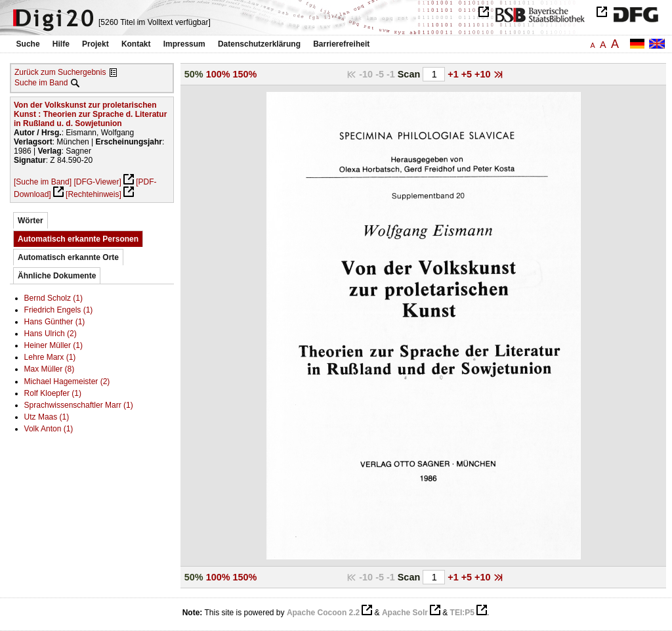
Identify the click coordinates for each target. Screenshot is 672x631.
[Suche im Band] (43, 182)
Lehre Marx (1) (50, 357)
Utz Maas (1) (47, 417)
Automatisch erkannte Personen (78, 239)
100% (218, 74)
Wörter (31, 221)
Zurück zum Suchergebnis (60, 72)
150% (245, 74)
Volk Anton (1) (49, 429)
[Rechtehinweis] (94, 194)
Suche (28, 44)
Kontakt (136, 44)
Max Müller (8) (50, 369)
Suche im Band (41, 83)
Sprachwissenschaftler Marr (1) (79, 405)
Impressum (184, 44)
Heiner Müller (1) (53, 345)
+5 (468, 74)
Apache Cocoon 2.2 (323, 613)
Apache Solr (405, 613)
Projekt (95, 44)
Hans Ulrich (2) (51, 334)
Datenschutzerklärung (259, 44)
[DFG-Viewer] (97, 182)
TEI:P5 (462, 613)
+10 (484, 74)
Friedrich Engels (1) (59, 310)
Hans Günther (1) (55, 322)
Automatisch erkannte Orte (68, 257)
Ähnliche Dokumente (57, 276)
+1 (454, 74)
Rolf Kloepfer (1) (53, 393)
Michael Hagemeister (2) (67, 381)
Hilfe (61, 44)
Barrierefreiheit (341, 44)
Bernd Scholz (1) (53, 298)
